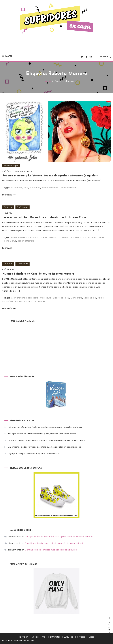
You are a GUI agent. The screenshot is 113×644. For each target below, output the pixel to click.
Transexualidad (68, 188)
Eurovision (63, 237)
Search (105, 57)
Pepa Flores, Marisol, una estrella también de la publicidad (54, 543)
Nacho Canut (9, 241)
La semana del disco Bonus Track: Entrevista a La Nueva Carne (44, 217)
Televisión (23, 637)
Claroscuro (46, 298)
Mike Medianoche (24, 171)
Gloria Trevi (76, 298)
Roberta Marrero (50, 188)
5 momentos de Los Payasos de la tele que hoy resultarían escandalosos (44, 447)
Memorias (35, 188)
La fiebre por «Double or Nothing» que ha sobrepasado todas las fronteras (45, 427)
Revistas (81, 637)
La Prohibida (90, 298)
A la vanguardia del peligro (25, 298)
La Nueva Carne (96, 237)
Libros (91, 637)
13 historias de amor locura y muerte (29, 237)
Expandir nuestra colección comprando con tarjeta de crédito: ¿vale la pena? (47, 440)
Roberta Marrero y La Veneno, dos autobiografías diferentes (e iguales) (50, 176)
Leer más (9, 195)
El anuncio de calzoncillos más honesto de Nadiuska (51, 550)
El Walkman (23, 207)
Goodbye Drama (78, 237)
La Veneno (16, 188)
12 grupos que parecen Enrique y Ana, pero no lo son (34, 454)
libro (26, 188)
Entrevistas (55, 637)
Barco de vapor (11, 166)
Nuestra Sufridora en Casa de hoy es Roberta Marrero (38, 274)
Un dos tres (39, 301)
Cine (44, 637)
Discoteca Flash (61, 298)
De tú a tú (8, 207)
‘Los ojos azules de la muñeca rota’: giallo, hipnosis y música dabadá (42, 434)
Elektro (53, 237)
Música (35, 637)
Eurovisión (69, 637)
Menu (7, 56)
